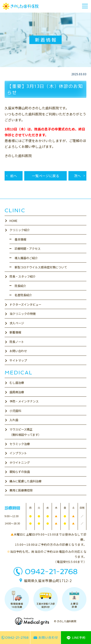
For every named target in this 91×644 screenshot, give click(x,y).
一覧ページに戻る (46, 176)
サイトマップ (18, 360)
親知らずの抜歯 (20, 472)
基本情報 (20, 239)
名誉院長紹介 (23, 295)
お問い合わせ (18, 351)
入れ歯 (14, 420)
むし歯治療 (17, 383)
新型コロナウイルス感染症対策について (41, 267)
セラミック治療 (20, 444)
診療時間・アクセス (28, 248)
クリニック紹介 (20, 230)
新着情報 (15, 332)
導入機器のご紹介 (26, 258)
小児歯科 (15, 411)
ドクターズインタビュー (25, 304)
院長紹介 (20, 286)
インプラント (18, 453)
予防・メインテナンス (24, 401)
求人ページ (17, 323)
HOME (13, 221)
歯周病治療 (17, 392)
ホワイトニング (20, 462)
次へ (77, 176)
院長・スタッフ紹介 (23, 276)
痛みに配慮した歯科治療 (25, 481)
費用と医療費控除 (21, 490)
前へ (14, 176)
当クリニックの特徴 (23, 314)
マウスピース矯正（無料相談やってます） (25, 432)
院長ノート (17, 342)
